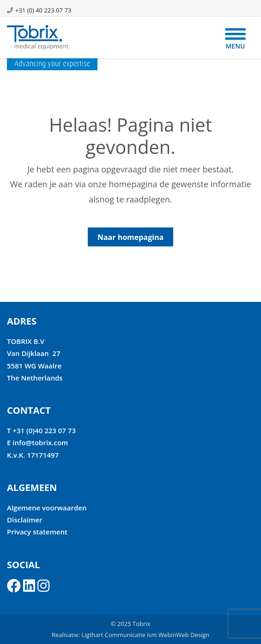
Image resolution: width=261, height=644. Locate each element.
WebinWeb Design (184, 635)
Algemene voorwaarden (47, 508)
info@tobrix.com (40, 442)
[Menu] (235, 39)
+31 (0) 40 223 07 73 (43, 10)
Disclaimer (24, 520)
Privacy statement (37, 532)
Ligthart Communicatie (113, 635)
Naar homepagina (130, 237)
